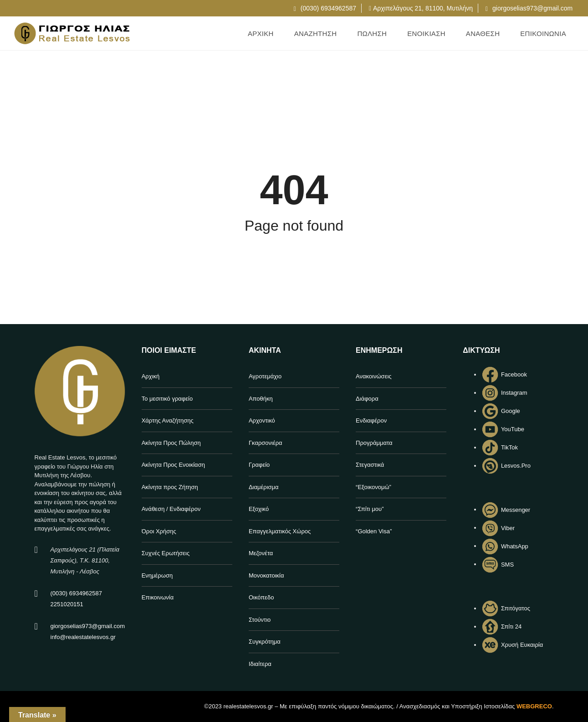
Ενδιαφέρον (371, 420)
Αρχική (151, 376)
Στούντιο (260, 620)
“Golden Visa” (374, 531)
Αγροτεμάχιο (265, 376)
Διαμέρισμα (264, 487)
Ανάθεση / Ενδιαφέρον (171, 509)
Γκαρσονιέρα (266, 443)
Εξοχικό (259, 509)
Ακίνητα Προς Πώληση (171, 443)
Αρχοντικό (262, 420)
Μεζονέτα (261, 553)
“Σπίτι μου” (370, 509)
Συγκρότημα (265, 642)
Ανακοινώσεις (374, 376)
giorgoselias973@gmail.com (529, 8)
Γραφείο (259, 465)
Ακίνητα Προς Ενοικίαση (173, 465)
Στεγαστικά (370, 465)
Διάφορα (367, 399)
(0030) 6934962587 (325, 8)
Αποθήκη (261, 399)
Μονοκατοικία (266, 575)
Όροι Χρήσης (159, 531)
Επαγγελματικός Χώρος (280, 531)
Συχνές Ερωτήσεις (166, 553)
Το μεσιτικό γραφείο (167, 399)
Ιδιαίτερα (260, 664)
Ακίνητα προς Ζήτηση (170, 487)
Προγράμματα (374, 443)
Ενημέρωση (157, 575)
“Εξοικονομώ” (373, 487)
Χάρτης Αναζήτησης (168, 420)
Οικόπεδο (261, 597)
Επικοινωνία (158, 597)
